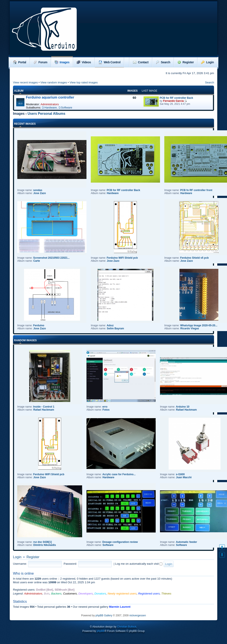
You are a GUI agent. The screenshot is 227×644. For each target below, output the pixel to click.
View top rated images (84, 82)
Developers (86, 594)
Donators (100, 594)
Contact (141, 62)
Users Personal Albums (47, 114)
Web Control (109, 62)
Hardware (50, 108)
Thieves (166, 594)
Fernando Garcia (173, 101)
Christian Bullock (127, 627)
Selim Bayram (115, 328)
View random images (54, 82)
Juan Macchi (184, 477)
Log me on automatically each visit (139, 564)
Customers (70, 594)
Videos (84, 62)
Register (186, 62)
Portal (20, 62)
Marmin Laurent (120, 607)
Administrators (50, 104)
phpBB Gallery (104, 615)
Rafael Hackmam (44, 410)
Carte (37, 261)
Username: (20, 564)
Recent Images (25, 124)
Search (163, 62)
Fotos (106, 410)
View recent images (25, 82)
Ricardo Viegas (190, 328)
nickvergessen (138, 615)
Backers (56, 594)
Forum (40, 62)
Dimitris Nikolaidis (45, 545)
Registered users (149, 594)
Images (62, 62)
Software (67, 108)
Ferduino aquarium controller (50, 97)
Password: (70, 564)
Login (207, 62)
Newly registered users (122, 594)
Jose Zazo (40, 193)
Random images (25, 340)
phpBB (101, 631)
